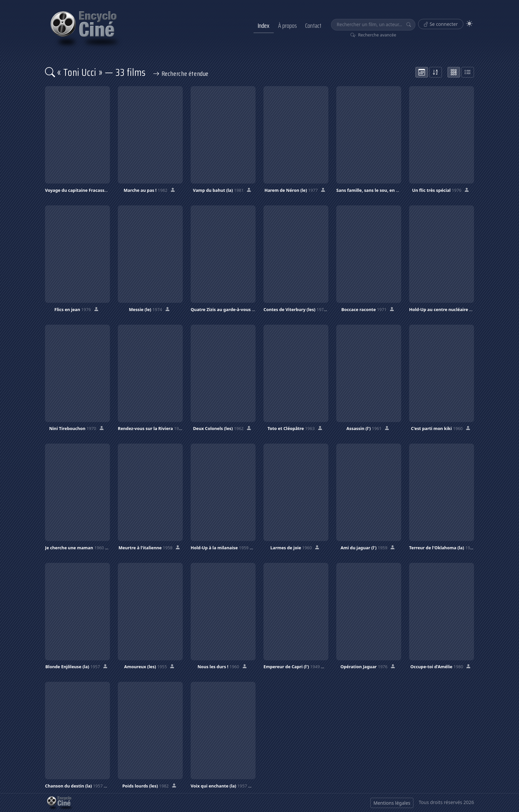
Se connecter (441, 24)
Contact (313, 26)
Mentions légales (392, 803)
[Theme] (469, 24)
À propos (287, 26)
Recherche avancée (374, 35)
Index (263, 26)
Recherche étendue (181, 74)
